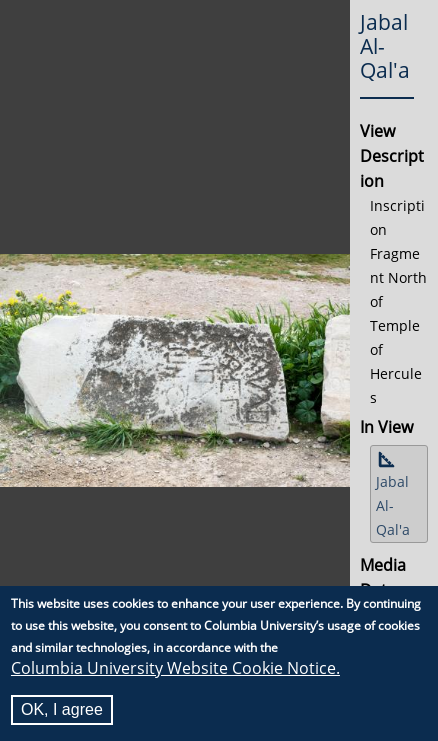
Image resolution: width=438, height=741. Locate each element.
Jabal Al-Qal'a (393, 505)
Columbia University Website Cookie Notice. (175, 668)
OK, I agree (62, 709)
